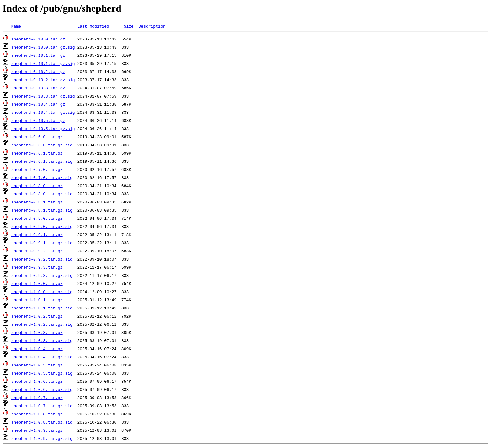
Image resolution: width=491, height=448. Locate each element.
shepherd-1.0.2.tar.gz (37, 316)
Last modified (93, 26)
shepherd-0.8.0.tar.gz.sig (42, 194)
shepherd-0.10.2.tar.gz (38, 71)
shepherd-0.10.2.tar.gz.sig (43, 80)
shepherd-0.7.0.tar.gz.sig (42, 177)
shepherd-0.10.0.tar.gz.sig (43, 47)
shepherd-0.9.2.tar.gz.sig (42, 259)
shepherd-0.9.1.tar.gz (37, 235)
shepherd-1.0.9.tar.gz (37, 430)
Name (16, 26)
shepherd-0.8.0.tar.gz (37, 186)
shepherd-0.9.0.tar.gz (37, 218)
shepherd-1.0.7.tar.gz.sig (42, 406)
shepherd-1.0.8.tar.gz (37, 414)
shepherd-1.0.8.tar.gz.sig (42, 422)
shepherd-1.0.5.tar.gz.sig (42, 373)
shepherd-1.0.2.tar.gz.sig (42, 324)
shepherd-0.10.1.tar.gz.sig (43, 63)
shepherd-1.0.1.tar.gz (37, 300)
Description (152, 26)
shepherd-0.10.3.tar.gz (38, 88)
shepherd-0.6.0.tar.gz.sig (42, 145)
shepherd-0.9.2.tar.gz (37, 251)
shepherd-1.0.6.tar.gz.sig (42, 389)
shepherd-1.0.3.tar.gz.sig (42, 340)
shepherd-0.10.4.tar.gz (38, 104)
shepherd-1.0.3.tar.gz (37, 332)
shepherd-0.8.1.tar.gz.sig (42, 210)
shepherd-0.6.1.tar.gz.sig (42, 161)
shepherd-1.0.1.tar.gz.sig (42, 308)
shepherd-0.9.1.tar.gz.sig (42, 243)
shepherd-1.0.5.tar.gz (37, 365)
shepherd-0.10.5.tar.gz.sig (43, 129)
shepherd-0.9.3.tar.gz (37, 267)
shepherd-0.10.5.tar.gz (38, 120)
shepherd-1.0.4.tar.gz (37, 349)
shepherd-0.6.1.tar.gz (37, 153)
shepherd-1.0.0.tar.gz (37, 283)
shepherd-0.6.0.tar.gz (37, 137)
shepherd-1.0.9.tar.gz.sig (42, 438)
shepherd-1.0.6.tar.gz (37, 381)
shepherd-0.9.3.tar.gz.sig (42, 275)
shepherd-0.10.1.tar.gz (38, 55)
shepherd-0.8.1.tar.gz (37, 202)
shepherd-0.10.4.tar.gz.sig (43, 112)
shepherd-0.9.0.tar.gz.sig (42, 226)
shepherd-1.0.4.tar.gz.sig (42, 357)
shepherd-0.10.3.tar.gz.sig (43, 96)
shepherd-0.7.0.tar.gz (37, 169)
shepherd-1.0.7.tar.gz (37, 398)
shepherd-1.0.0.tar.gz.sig (42, 292)
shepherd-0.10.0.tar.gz (38, 39)
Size (129, 26)
